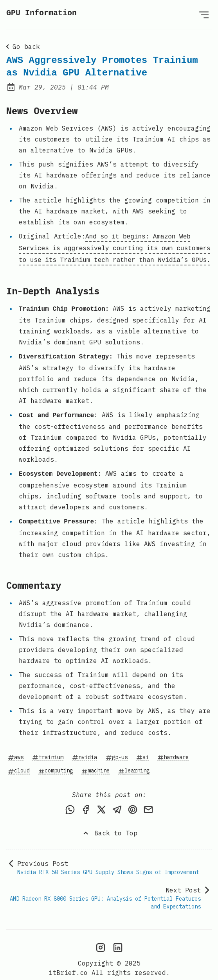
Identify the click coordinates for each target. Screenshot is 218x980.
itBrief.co (68, 963)
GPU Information (41, 13)
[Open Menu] (204, 14)
